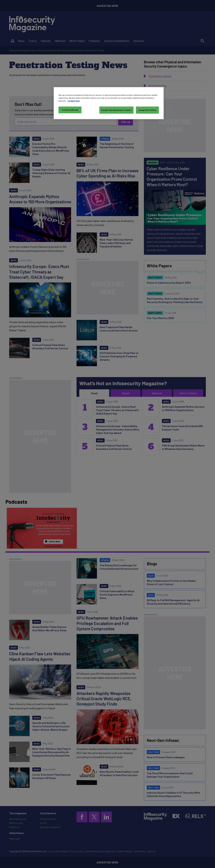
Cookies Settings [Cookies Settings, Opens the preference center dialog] (70, 110)
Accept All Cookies (147, 110)
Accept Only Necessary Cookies (116, 110)
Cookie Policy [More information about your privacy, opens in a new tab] (74, 101)
